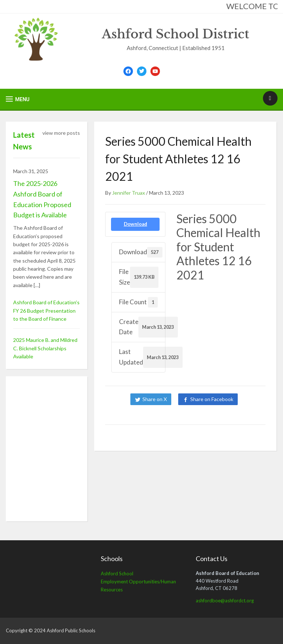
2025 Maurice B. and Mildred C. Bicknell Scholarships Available (45, 348)
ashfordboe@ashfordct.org (225, 601)
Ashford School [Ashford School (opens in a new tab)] (117, 573)
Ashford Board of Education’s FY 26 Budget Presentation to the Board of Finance (46, 310)
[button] (18, 99)
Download (135, 224)
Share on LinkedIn (187, 411)
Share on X (155, 399)
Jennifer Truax (129, 193)
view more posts (61, 133)
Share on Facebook (212, 399)
